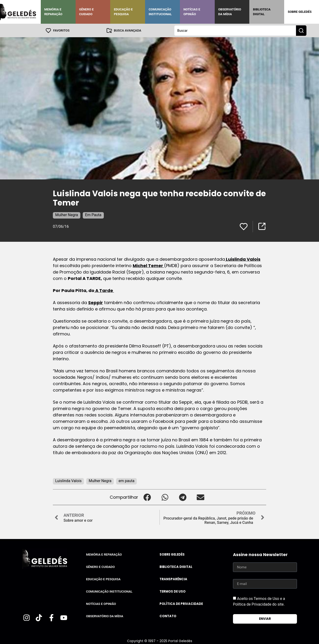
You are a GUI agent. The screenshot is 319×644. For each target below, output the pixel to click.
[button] (147, 497)
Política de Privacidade (181, 604)
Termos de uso (173, 591)
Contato (168, 616)
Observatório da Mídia (230, 12)
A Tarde (104, 290)
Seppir (96, 302)
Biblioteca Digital (262, 12)
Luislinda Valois (243, 259)
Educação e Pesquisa (123, 12)
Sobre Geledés (300, 12)
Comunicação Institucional (160, 12)
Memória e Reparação (53, 12)
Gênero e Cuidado (87, 12)
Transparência (173, 579)
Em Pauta (93, 215)
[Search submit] (301, 30)
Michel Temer (148, 265)
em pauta (126, 481)
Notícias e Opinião (192, 12)
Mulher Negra (67, 215)
